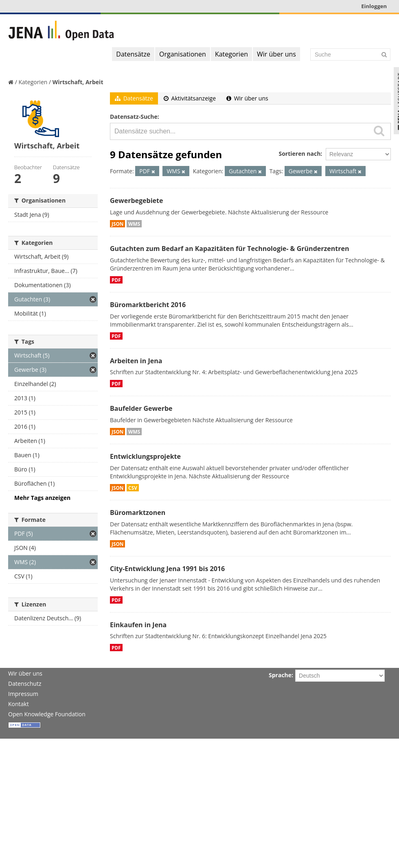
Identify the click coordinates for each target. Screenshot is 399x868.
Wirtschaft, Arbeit (78, 82)
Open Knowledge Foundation (47, 714)
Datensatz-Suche (134, 117)
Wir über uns (276, 54)
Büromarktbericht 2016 (148, 305)
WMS (134, 224)
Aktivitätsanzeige (190, 98)
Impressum (23, 694)
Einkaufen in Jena (138, 625)
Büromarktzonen (138, 513)
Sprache (280, 675)
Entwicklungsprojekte (145, 456)
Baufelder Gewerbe (141, 408)
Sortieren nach (299, 154)
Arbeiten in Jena (136, 361)
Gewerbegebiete (136, 201)
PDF (116, 280)
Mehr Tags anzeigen (42, 498)
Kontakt (19, 704)
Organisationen (183, 54)
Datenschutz (25, 684)
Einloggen (374, 6)
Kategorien (231, 54)
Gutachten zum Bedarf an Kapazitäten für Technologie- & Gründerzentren (229, 249)
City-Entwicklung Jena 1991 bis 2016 (167, 569)
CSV (133, 488)
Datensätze (133, 54)
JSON (117, 224)
